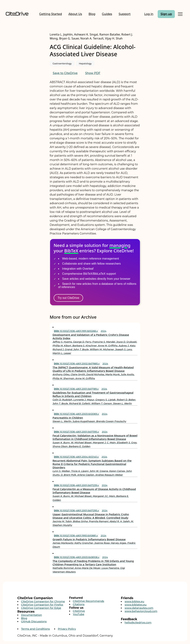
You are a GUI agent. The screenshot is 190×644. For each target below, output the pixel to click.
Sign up (166, 14)
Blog (92, 14)
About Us (75, 14)
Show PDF (93, 73)
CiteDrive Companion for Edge (41, 608)
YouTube (79, 614)
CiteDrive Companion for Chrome (43, 601)
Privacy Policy (67, 629)
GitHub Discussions (34, 621)
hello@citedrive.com (138, 623)
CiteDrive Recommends (88, 601)
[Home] (17, 14)
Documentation (31, 615)
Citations (79, 604)
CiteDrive (79, 611)
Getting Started (51, 14)
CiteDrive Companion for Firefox (42, 605)
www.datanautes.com (139, 608)
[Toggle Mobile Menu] (180, 14)
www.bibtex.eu (134, 601)
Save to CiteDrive (65, 73)
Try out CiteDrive (68, 298)
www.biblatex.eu (136, 605)
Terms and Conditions (35, 629)
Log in (149, 14)
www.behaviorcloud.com (141, 611)
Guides (107, 14)
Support (125, 14)
